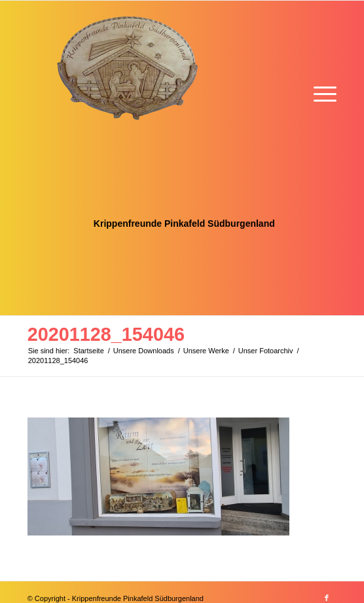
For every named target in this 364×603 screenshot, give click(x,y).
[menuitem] (318, 92)
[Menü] (318, 92)
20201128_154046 (106, 334)
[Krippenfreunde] (151, 158)
